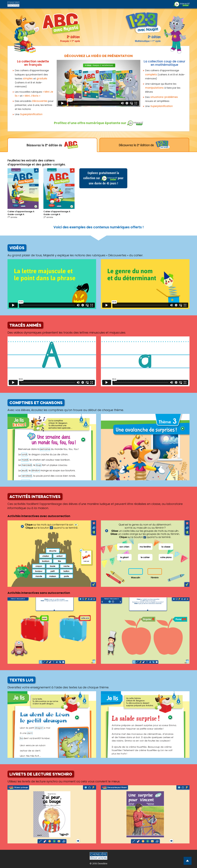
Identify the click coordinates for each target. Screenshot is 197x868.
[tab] (52, 145)
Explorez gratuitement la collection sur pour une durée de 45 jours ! (103, 178)
